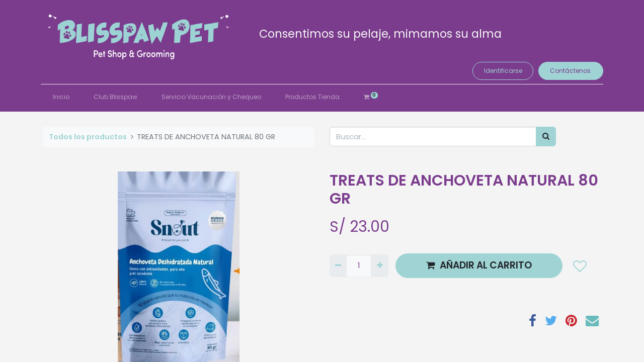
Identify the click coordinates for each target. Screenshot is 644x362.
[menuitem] (63, 97)
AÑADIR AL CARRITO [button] (479, 265)
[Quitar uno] (338, 266)
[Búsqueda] (546, 137)
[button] (579, 266)
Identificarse (501, 71)
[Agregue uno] (379, 266)
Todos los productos (88, 137)
